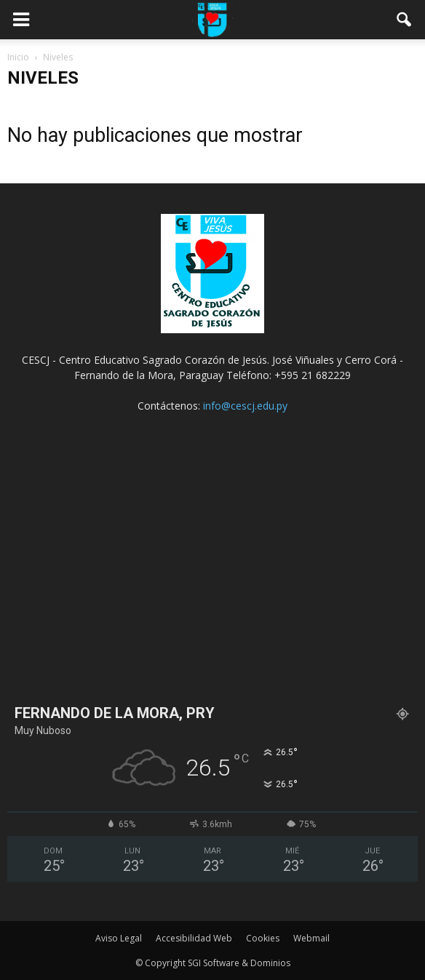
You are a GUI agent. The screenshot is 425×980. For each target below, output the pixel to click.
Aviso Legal (119, 938)
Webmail (311, 938)
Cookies (263, 938)
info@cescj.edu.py (245, 406)
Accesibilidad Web (194, 938)
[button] (405, 20)
